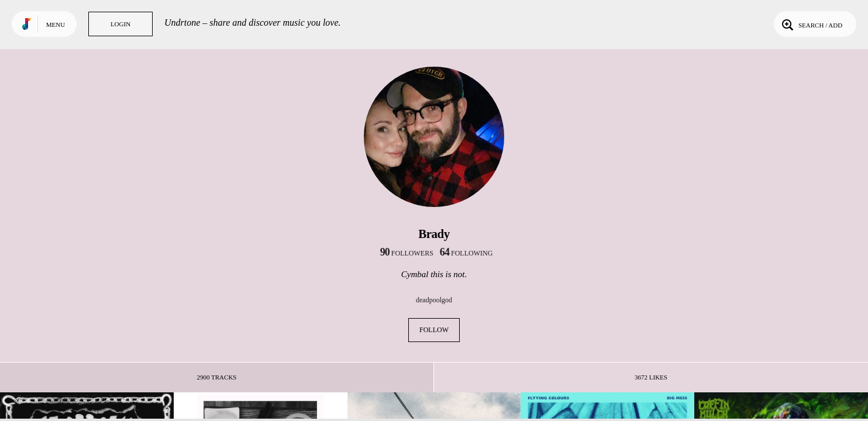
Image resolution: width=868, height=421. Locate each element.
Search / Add (811, 24)
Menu (56, 25)
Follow (434, 330)
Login (120, 24)
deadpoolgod (434, 300)
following (466, 253)
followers (407, 253)
